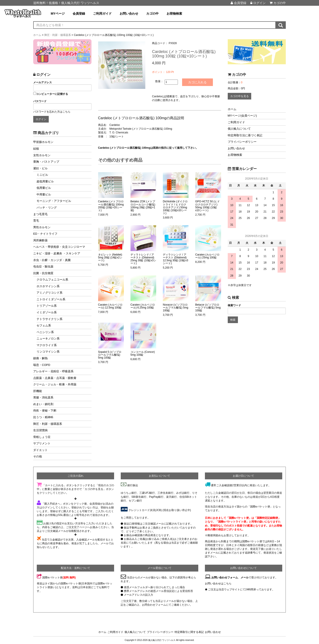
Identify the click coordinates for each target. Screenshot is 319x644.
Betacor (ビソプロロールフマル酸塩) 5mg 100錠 (208, 308)
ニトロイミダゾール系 (51, 299)
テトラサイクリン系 (50, 319)
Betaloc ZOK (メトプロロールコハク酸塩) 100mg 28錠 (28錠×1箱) (143, 206)
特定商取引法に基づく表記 (245, 135)
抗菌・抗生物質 (43, 273)
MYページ (58, 14)
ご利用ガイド (102, 14)
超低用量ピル (45, 181)
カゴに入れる (198, 82)
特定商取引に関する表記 (189, 632)
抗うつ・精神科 (43, 417)
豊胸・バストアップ (46, 162)
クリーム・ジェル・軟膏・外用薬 (55, 384)
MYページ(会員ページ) (242, 116)
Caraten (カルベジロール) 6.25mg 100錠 (143, 306)
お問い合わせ (129, 14)
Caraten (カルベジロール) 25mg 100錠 (207, 256)
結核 (36, 149)
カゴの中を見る (239, 96)
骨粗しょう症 (42, 437)
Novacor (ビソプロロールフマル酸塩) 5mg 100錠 (176, 308)
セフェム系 (44, 325)
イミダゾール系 (47, 312)
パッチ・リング (47, 208)
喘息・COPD (42, 365)
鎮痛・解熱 (40, 358)
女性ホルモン (42, 155)
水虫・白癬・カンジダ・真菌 (52, 260)
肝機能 (38, 391)
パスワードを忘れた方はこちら (52, 112)
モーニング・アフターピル (54, 201)
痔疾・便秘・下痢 (45, 411)
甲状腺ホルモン (43, 142)
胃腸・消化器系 (43, 397)
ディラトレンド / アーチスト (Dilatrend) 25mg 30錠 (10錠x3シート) (143, 259)
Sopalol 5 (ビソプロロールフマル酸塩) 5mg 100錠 (110, 355)
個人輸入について (239, 129)
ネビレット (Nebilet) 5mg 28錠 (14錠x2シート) (110, 258)
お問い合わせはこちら (218, 584)
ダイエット (40, 450)
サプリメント (42, 443)
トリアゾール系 (47, 306)
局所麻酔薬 (40, 240)
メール (245, 578)
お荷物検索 (174, 14)
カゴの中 (278, 3)
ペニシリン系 (45, 332)
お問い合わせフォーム (225, 578)
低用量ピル (44, 188)
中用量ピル (44, 194)
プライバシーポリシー (242, 142)
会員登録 (238, 3)
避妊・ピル (40, 168)
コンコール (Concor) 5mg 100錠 (143, 353)
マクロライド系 (47, 345)
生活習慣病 (40, 430)
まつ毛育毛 (40, 214)
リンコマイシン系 (48, 352)
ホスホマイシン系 (48, 286)
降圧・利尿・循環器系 (48, 424)
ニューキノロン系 (48, 339)
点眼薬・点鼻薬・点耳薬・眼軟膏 (55, 378)
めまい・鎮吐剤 (43, 404)
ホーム (232, 109)
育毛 (36, 221)
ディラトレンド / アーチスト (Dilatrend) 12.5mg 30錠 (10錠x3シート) (175, 259)
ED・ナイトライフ (45, 234)
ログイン (258, 3)
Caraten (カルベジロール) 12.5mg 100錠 (110, 306)
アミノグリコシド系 (50, 293)
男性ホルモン (42, 227)
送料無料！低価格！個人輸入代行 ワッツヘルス (66, 3)
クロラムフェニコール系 (52, 280)
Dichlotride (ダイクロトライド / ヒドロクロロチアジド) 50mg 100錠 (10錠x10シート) (175, 207)
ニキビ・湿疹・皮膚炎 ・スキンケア (57, 253)
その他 (38, 456)
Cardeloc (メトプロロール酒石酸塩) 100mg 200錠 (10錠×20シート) (111, 206)
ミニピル (42, 175)
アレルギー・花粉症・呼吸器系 (53, 371)
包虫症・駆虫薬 (43, 266)
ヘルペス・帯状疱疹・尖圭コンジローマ (59, 247)
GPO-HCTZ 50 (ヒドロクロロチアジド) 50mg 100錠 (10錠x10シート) (207, 206)
